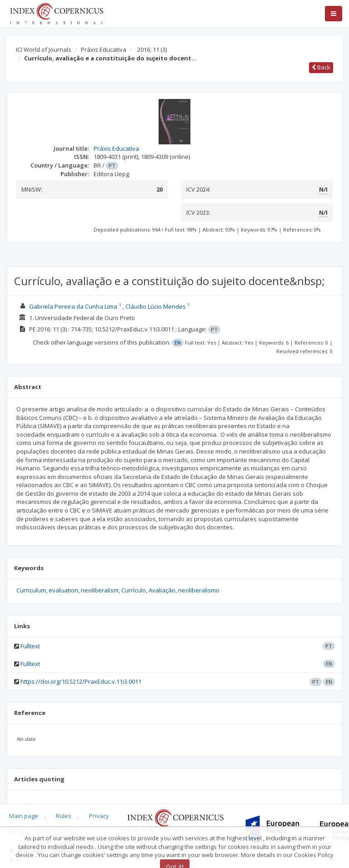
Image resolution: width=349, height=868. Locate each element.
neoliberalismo (199, 590)
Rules (64, 816)
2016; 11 (152, 49)
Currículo (134, 590)
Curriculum (31, 590)
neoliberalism (100, 590)
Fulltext (30, 646)
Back (321, 67)
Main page (24, 816)
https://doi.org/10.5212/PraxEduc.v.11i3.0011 (81, 681)
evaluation (63, 590)
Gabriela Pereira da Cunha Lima (73, 306)
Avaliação (162, 590)
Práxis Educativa (104, 49)
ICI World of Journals (44, 49)
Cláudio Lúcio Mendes (156, 306)
